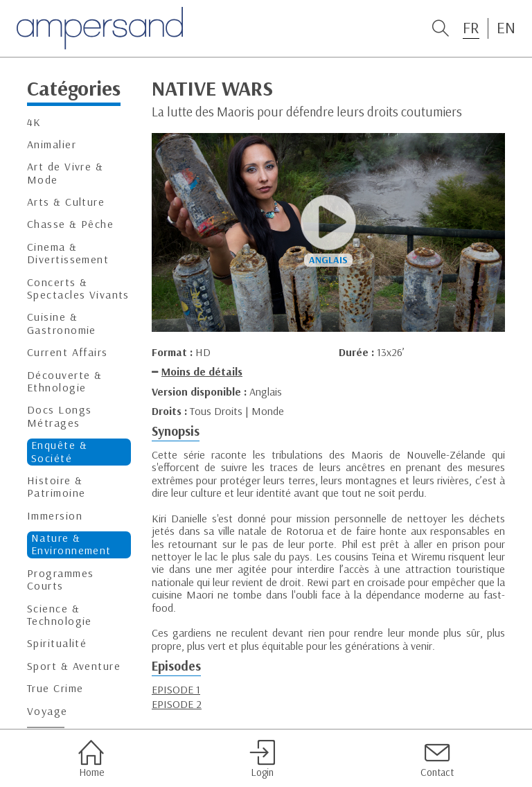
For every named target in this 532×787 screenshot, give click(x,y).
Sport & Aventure (74, 666)
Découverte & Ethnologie (64, 381)
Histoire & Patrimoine (56, 487)
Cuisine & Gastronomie (62, 323)
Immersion (55, 516)
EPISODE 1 (176, 689)
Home (91, 759)
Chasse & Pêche (70, 224)
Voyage (47, 711)
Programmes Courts (60, 580)
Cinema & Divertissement (68, 253)
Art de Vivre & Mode (65, 173)
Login (262, 759)
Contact (437, 759)
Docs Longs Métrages (59, 416)
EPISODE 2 (177, 704)
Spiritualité (57, 643)
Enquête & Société (59, 451)
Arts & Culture (66, 202)
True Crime (55, 688)
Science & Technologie (60, 615)
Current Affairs (68, 352)
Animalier (52, 144)
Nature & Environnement (71, 544)
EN (506, 28)
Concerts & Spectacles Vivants (78, 289)
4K (34, 122)
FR (471, 28)
